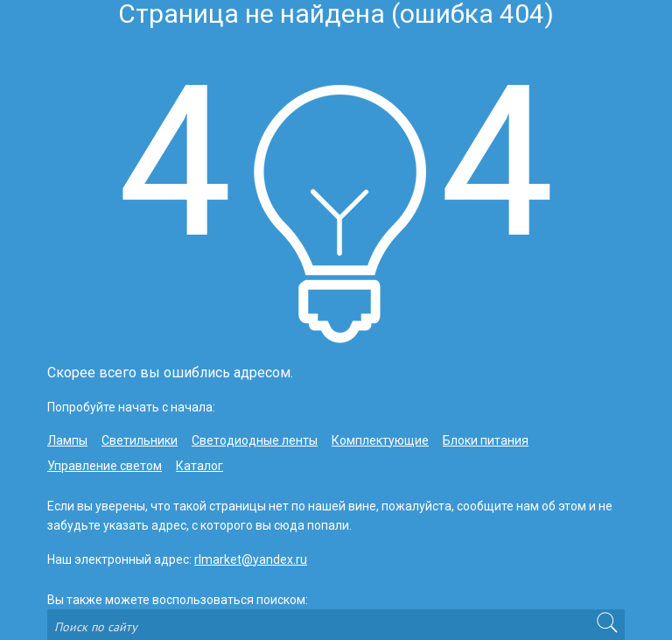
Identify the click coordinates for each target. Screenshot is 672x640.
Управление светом (105, 466)
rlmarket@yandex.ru (251, 559)
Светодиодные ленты (255, 440)
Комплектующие (380, 440)
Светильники (140, 440)
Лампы (67, 440)
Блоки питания (486, 440)
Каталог (199, 466)
